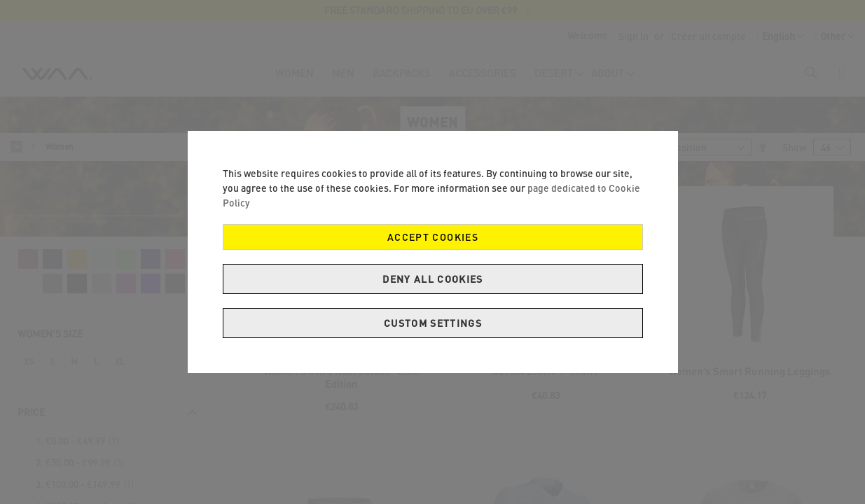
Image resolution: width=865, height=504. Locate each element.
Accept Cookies (433, 237)
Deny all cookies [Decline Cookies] (433, 279)
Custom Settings (432, 323)
